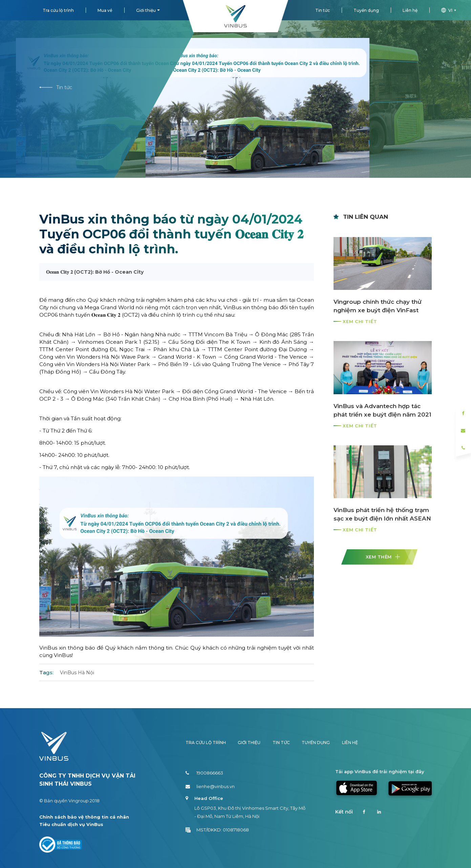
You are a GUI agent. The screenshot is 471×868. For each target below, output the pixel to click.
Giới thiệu (146, 10)
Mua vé (105, 10)
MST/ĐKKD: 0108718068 (217, 830)
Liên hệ (410, 10)
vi (449, 10)
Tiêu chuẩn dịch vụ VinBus (71, 824)
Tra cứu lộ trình (58, 10)
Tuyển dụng (366, 10)
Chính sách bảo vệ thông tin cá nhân (84, 817)
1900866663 (204, 773)
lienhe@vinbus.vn (210, 786)
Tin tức (323, 10)
